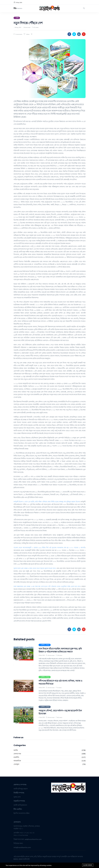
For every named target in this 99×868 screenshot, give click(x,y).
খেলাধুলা (16, 767)
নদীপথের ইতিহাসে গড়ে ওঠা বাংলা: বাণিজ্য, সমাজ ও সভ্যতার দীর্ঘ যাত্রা (60, 685)
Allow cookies (88, 865)
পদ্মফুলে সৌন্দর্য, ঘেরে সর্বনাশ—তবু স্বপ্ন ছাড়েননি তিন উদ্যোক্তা (58, 715)
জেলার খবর (17, 757)
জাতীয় (16, 753)
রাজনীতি (16, 760)
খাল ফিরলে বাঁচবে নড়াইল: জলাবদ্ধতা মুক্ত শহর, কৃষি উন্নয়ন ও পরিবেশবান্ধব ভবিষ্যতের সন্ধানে (60, 652)
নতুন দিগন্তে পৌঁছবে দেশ (33, 23)
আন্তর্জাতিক (17, 764)
